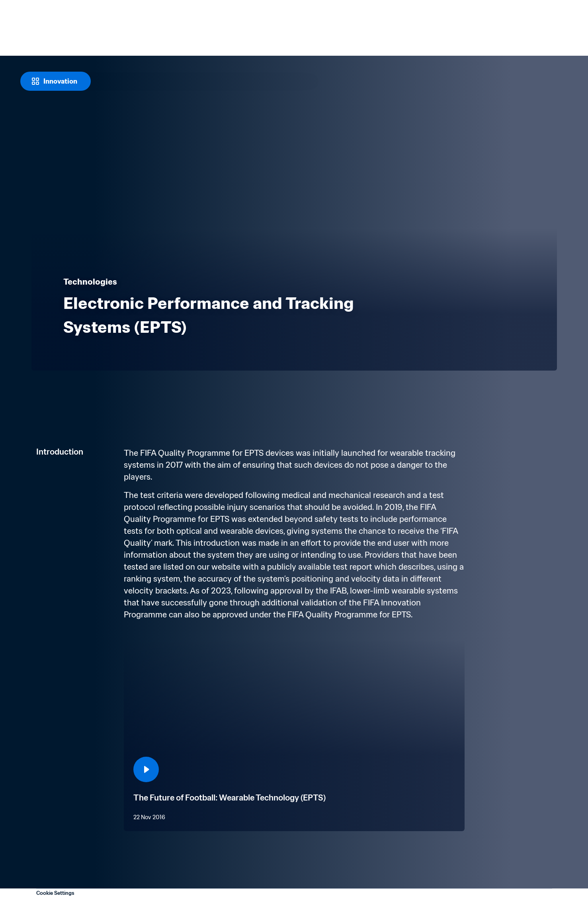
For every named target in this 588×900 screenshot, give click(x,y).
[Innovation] (56, 81)
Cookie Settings (55, 893)
